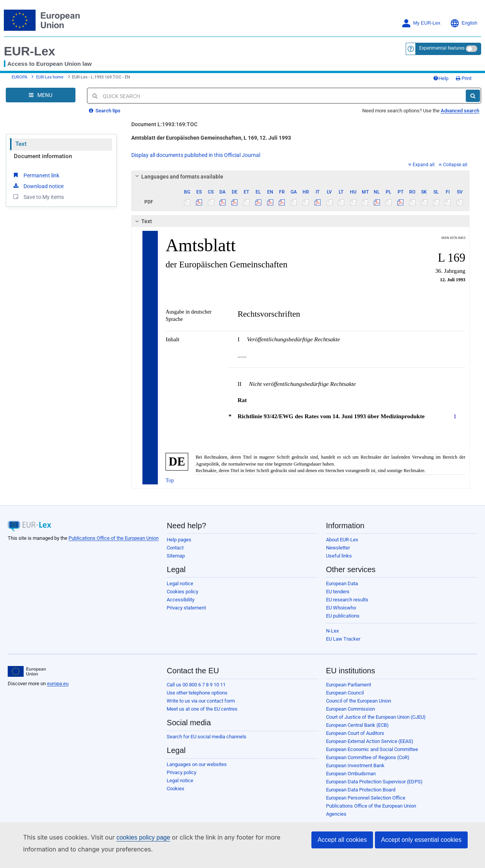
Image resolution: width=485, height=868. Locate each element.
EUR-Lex (29, 51)
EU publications (343, 616)
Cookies (176, 789)
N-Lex (332, 631)
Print (464, 78)
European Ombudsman (351, 774)
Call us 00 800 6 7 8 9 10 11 (196, 685)
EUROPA (19, 77)
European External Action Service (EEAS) (370, 741)
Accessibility (181, 600)
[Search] (473, 96)
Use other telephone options (197, 693)
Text (21, 144)
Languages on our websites (197, 764)
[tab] (300, 177)
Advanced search (460, 111)
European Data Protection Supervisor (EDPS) (374, 782)
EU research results (347, 600)
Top (170, 480)
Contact (175, 548)
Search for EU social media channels (207, 737)
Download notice (38, 186)
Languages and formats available (178, 177)
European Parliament (349, 685)
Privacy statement (186, 608)
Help (441, 78)
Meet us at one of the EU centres (202, 709)
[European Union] (27, 671)
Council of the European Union (359, 701)
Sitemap (176, 556)
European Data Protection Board (361, 790)
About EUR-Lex (342, 540)
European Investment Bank (355, 765)
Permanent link (36, 175)
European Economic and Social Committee (372, 749)
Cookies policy (182, 592)
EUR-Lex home (50, 77)
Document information (43, 156)
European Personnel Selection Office (366, 798)
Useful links (339, 556)
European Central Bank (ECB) (357, 725)
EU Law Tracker (343, 639)
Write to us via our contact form (201, 701)
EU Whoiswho (341, 608)
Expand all (421, 165)
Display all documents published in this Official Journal (196, 155)
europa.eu (58, 684)
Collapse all (453, 165)
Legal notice (180, 583)
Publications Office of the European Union (114, 538)
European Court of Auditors (355, 733)
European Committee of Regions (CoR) (368, 757)
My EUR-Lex (421, 23)
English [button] (464, 23)
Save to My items (38, 197)
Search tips (105, 111)
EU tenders (338, 592)
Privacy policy (181, 772)
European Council (345, 693)
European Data (342, 583)
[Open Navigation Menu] (41, 95)
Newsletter (338, 548)
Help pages (179, 540)
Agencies (336, 814)
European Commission (350, 709)
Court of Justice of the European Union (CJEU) (376, 717)
